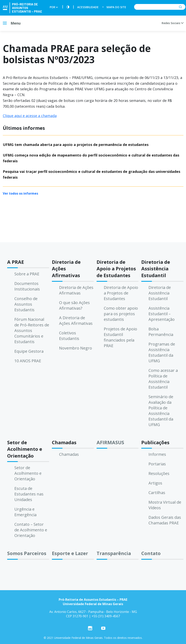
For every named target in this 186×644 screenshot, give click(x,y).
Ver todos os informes (20, 193)
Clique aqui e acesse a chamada (30, 116)
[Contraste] (68, 7)
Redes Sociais (173, 23)
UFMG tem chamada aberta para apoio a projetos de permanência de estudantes (76, 145)
